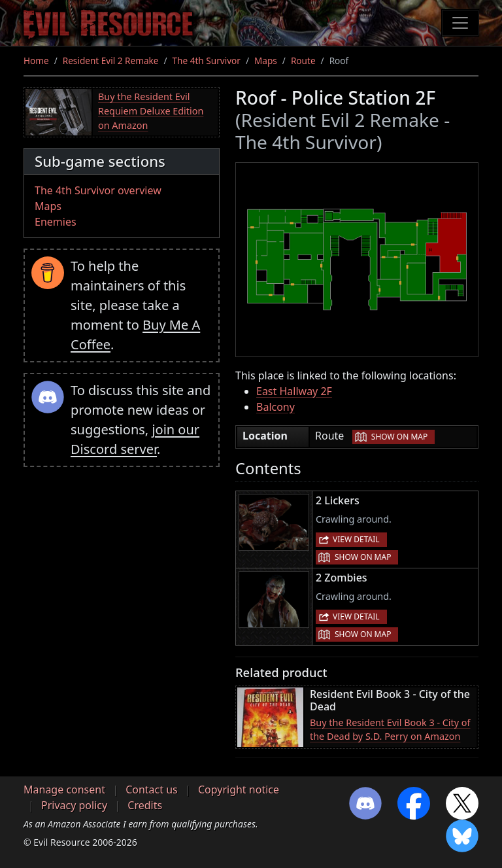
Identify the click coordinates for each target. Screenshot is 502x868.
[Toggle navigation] (460, 23)
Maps (266, 61)
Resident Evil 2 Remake (111, 61)
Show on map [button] (399, 437)
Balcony (276, 407)
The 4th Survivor (207, 61)
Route (303, 61)
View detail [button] (356, 539)
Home (36, 61)
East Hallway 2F (294, 391)
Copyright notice (239, 790)
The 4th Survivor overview (98, 190)
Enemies (56, 222)
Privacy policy (74, 805)
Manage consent (64, 790)
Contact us (152, 790)
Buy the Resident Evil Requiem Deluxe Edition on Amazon (151, 111)
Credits (145, 805)
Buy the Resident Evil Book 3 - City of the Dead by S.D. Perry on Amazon (390, 730)
